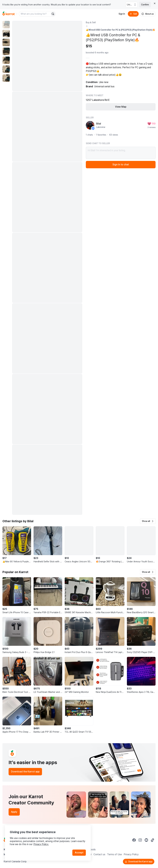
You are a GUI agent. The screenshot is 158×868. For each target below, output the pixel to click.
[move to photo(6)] (6, 69)
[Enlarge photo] (47, 56)
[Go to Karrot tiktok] (152, 840)
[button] (148, 521)
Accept (79, 853)
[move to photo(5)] (6, 60)
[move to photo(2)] (6, 34)
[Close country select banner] (155, 3)
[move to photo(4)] (6, 51)
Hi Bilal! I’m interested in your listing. (121, 153)
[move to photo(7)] (6, 78)
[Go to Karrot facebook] (134, 840)
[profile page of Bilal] (90, 125)
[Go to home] (9, 14)
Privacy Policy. (41, 844)
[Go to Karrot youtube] (146, 840)
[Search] (53, 14)
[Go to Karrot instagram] (140, 840)
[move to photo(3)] (6, 42)
